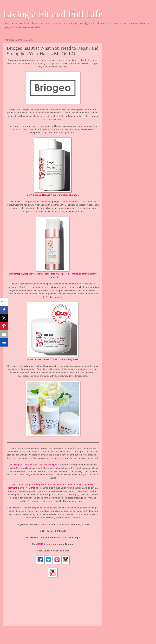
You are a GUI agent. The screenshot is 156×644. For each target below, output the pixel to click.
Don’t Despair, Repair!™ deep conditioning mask (53, 359)
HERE (49, 531)
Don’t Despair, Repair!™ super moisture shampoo (53, 195)
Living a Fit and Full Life (53, 14)
